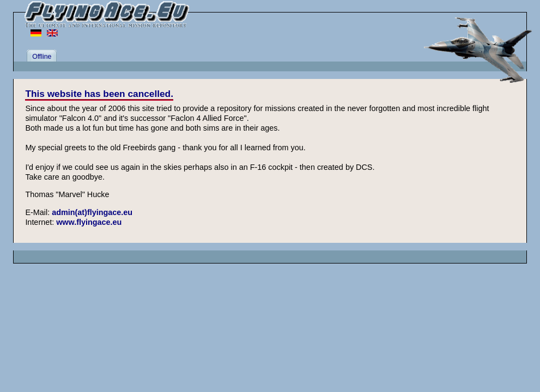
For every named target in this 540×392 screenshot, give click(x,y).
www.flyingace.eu (89, 222)
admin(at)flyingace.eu (92, 212)
